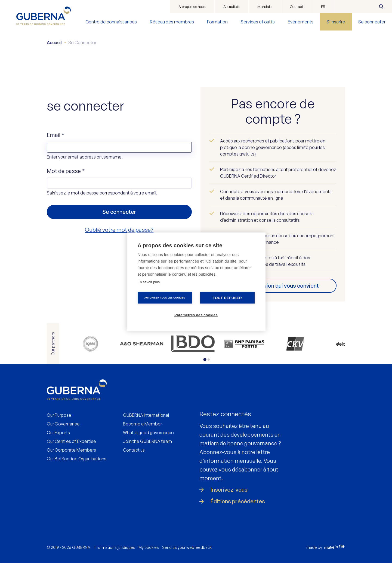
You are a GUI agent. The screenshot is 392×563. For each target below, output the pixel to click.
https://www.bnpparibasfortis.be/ (189, 344)
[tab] (205, 359)
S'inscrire (336, 22)
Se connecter (372, 22)
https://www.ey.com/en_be (331, 344)
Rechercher (381, 7)
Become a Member (142, 424)
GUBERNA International (146, 415)
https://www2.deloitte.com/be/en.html (296, 344)
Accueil (54, 42)
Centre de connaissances (111, 22)
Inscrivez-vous (229, 490)
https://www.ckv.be (225, 344)
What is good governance (148, 433)
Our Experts (58, 433)
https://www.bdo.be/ (154, 344)
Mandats (265, 7)
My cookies (149, 547)
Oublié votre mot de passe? (119, 230)
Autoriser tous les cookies (165, 297)
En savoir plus (149, 282)
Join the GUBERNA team (147, 441)
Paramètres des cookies (196, 315)
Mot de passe (66, 171)
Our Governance (63, 424)
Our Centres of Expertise (71, 441)
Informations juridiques (114, 547)
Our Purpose (59, 415)
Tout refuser (227, 298)
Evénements (301, 22)
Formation (217, 22)
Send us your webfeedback (187, 547)
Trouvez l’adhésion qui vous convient (273, 286)
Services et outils (258, 22)
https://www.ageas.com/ (83, 344)
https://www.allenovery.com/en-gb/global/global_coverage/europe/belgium (118, 344)
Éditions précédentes (238, 501)
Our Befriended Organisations (77, 459)
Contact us (134, 450)
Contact (297, 7)
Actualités (232, 7)
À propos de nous (192, 7)
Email (56, 135)
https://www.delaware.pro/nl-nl (260, 344)
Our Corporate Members (71, 450)
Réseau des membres (172, 22)
